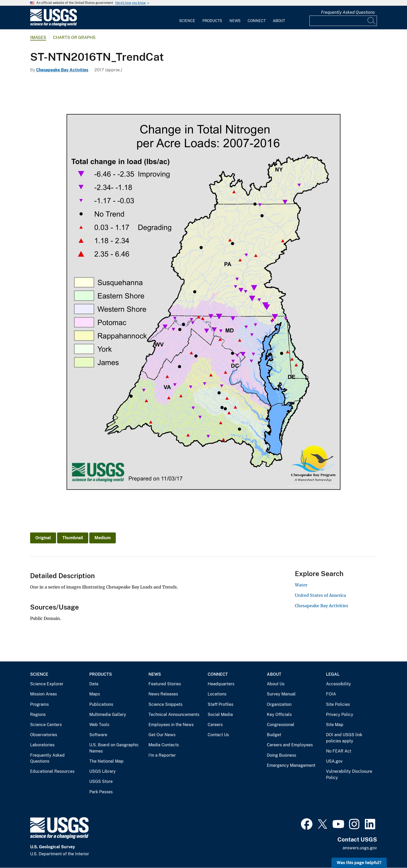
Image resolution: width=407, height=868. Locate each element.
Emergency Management (291, 765)
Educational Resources (52, 771)
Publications (101, 704)
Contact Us (218, 735)
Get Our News (162, 735)
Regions (38, 715)
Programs (39, 704)
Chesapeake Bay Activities (62, 70)
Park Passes (101, 792)
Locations (217, 694)
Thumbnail (73, 538)
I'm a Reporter (162, 755)
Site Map (335, 725)
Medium (103, 538)
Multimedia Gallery (108, 715)
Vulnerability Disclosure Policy (349, 774)
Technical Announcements (174, 715)
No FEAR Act (339, 751)
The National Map (106, 761)
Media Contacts (164, 745)
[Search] (372, 21)
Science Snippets (165, 704)
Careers (215, 725)
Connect (257, 21)
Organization (279, 704)
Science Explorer (47, 684)
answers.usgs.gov (360, 848)
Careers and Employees (290, 745)
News (235, 21)
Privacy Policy (340, 715)
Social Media (220, 715)
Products (212, 21)
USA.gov (334, 761)
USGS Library (103, 771)
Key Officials (279, 715)
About (279, 21)
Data (94, 684)
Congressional (281, 725)
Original (43, 538)
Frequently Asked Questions (348, 12)
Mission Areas (43, 694)
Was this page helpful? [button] (359, 863)
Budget (274, 735)
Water (301, 585)
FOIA (331, 694)
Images (38, 37)
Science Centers (46, 725)
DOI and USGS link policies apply (344, 738)
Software (98, 735)
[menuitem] (187, 18)
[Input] (343, 21)
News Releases (163, 694)
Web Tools (99, 725)
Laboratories (42, 745)
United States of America (320, 595)
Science (187, 21)
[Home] (53, 25)
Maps (95, 694)
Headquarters (221, 684)
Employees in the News (171, 725)
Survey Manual (281, 694)
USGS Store (101, 781)
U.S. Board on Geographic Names (114, 748)
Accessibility (338, 684)
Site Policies (338, 704)
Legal (333, 674)
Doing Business (281, 755)
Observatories (44, 735)
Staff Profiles (221, 704)
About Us (276, 684)
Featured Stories (165, 684)
